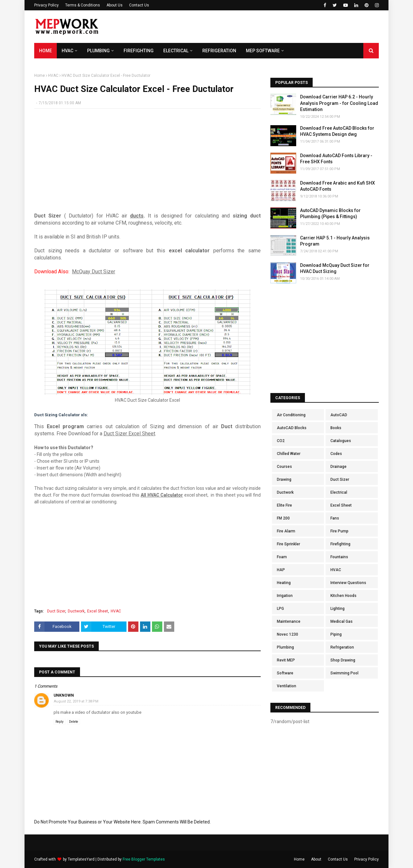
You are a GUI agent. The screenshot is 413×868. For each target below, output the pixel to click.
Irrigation (285, 596)
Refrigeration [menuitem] (219, 51)
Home (40, 76)
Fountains (339, 557)
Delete (74, 722)
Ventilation (287, 686)
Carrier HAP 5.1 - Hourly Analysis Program (335, 241)
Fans (335, 518)
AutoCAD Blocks (292, 428)
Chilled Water (289, 454)
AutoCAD (339, 415)
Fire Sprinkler (288, 544)
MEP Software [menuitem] (263, 51)
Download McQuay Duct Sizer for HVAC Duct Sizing (335, 268)
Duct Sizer (56, 611)
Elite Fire (284, 505)
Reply (60, 722)
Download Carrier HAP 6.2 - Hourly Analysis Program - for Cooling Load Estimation (339, 103)
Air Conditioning (291, 415)
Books (336, 428)
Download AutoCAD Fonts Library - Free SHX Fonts (336, 159)
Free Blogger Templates (144, 859)
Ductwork (76, 611)
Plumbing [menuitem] (98, 51)
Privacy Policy (46, 5)
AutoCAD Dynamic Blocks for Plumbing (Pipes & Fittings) (330, 214)
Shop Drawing (343, 660)
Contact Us (139, 5)
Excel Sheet (98, 611)
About (316, 859)
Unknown (64, 695)
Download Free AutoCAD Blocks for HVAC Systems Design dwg (337, 131)
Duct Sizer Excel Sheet (129, 434)
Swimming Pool (344, 673)
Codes (336, 454)
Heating (284, 583)
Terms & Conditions (83, 5)
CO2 (281, 441)
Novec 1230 (287, 634)
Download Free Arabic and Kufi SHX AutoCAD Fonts (337, 186)
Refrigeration (342, 647)
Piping (336, 634)
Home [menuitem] (45, 51)
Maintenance (289, 621)
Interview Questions (348, 583)
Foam (282, 557)
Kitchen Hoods (343, 596)
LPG (280, 609)
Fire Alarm (286, 531)
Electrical (339, 492)
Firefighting (340, 544)
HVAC (53, 76)
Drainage (338, 467)
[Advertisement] (261, 27)
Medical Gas (342, 621)
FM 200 (283, 518)
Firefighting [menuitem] (139, 51)
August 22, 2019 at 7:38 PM (76, 701)
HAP (281, 570)
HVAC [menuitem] (67, 51)
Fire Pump (339, 531)
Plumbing (285, 647)
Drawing (284, 479)
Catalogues (341, 441)
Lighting (337, 609)
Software (285, 673)
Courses (284, 467)
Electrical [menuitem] (176, 51)
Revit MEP (286, 660)
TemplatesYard (81, 859)
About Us (115, 5)
